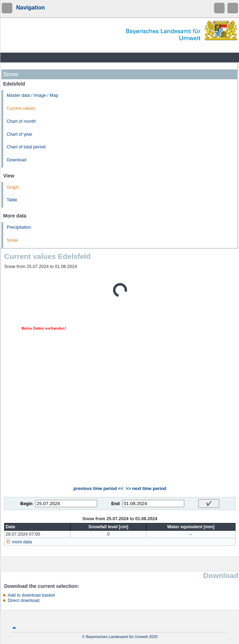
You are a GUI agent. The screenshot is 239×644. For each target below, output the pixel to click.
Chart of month (21, 121)
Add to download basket (31, 595)
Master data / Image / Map (32, 95)
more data (22, 542)
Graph (13, 187)
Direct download (24, 601)
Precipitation (19, 227)
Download (16, 160)
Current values (21, 108)
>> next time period (146, 489)
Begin (26, 504)
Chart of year (19, 134)
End (115, 504)
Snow (12, 240)
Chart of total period (26, 147)
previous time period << (98, 489)
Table (12, 200)
